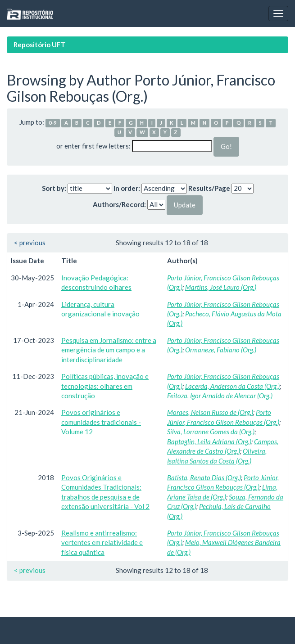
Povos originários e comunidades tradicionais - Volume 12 (101, 422)
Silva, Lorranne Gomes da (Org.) (211, 432)
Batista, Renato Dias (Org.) (204, 477)
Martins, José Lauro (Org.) (221, 287)
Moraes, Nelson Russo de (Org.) (210, 412)
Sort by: (54, 188)
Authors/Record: (119, 204)
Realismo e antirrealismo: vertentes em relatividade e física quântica (102, 543)
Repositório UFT (40, 45)
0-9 (53, 123)
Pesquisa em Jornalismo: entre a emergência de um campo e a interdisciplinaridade (109, 350)
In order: (127, 188)
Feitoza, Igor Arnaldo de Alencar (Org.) (220, 396)
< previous (30, 243)
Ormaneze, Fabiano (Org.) (221, 350)
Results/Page (209, 188)
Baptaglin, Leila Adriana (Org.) (209, 441)
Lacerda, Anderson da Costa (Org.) (232, 386)
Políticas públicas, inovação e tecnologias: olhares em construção (105, 386)
